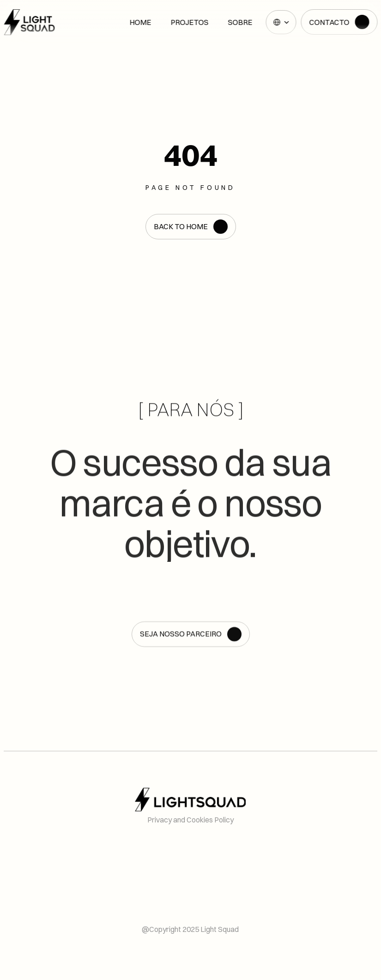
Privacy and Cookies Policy (190, 820)
